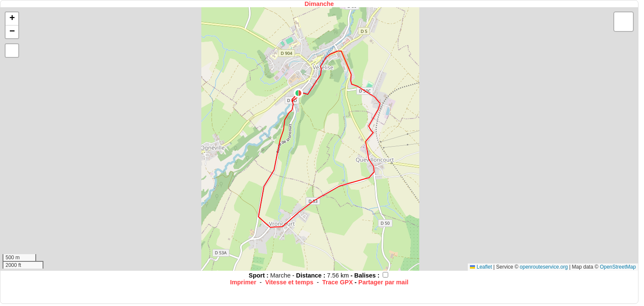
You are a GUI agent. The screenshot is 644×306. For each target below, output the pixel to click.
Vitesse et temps (289, 282)
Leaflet (481, 267)
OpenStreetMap (618, 267)
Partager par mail (384, 282)
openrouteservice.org (544, 267)
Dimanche (319, 4)
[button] (298, 93)
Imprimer (243, 282)
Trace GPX (338, 282)
